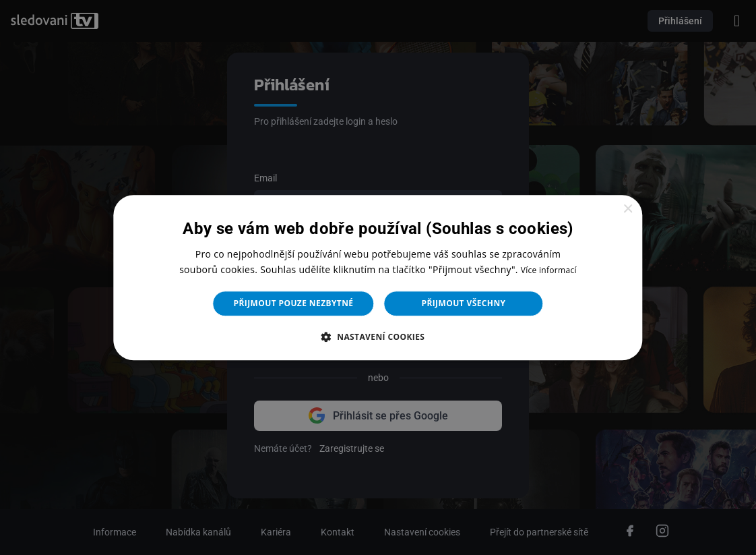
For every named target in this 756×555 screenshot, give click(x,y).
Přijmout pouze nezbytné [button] (294, 303)
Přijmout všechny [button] (463, 303)
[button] (378, 337)
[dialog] (378, 277)
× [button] (628, 209)
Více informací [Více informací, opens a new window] (549, 270)
